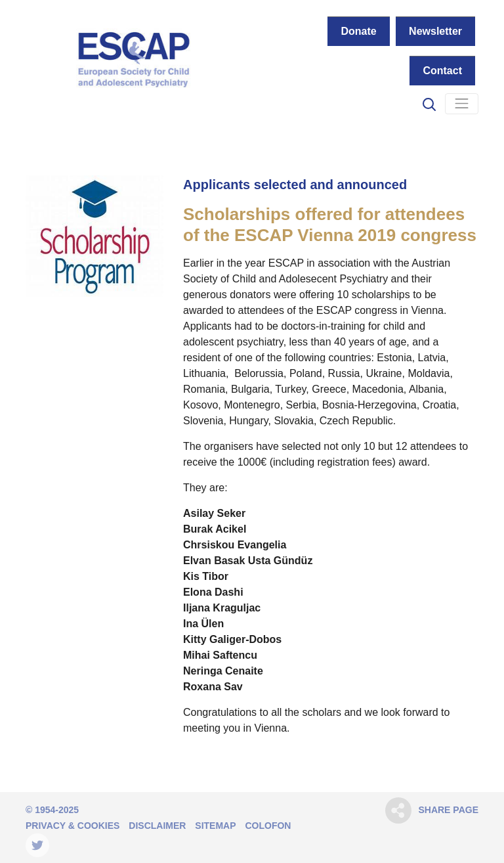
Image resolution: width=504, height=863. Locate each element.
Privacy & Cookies (73, 826)
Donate (358, 31)
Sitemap (215, 826)
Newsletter (435, 31)
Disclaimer (157, 826)
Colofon (268, 826)
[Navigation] (462, 104)
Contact (442, 71)
